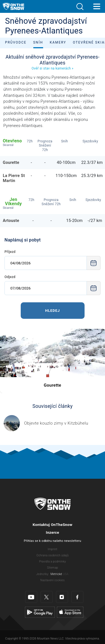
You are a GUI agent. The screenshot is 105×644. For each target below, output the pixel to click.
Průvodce (16, 42)
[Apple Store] (70, 612)
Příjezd (10, 252)
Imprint (52, 549)
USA (66, 574)
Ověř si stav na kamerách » (53, 68)
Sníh (38, 42)
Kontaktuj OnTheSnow (52, 525)
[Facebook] (77, 597)
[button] (80, 7)
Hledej (53, 311)
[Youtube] (31, 597)
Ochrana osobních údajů (53, 555)
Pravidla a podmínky (53, 562)
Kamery (58, 42)
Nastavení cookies (53, 580)
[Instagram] (62, 597)
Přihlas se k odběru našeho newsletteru (53, 541)
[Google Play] (40, 612)
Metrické (56, 574)
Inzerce (53, 532)
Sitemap (53, 568)
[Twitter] (47, 597)
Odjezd (10, 277)
